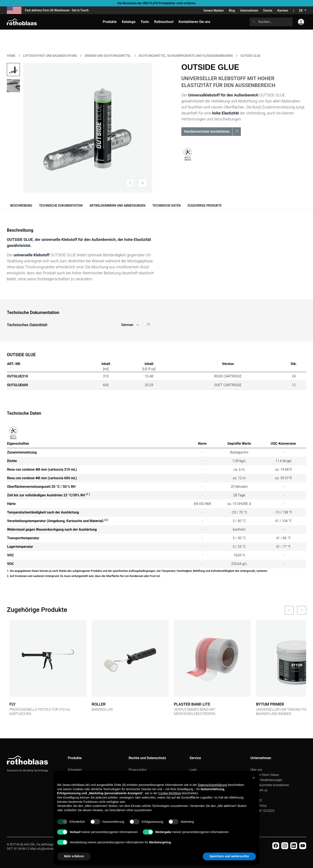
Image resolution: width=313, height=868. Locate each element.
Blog (232, 11)
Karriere (283, 11)
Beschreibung (21, 206)
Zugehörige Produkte (205, 206)
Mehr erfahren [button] (74, 856)
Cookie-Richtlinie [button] (170, 793)
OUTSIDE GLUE (250, 56)
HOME (11, 56)
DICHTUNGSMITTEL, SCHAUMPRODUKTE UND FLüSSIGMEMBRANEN (186, 56)
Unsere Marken (214, 11)
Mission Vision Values (265, 775)
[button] (254, 778)
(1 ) (88, 494)
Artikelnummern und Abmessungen (118, 206)
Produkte (110, 22)
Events (268, 11)
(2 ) (106, 520)
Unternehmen (249, 11)
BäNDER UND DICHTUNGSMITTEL (108, 56)
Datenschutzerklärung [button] (212, 785)
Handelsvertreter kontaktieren (270, 785)
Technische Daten (166, 206)
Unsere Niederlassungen (266, 780)
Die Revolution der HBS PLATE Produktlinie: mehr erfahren (156, 3)
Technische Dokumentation (61, 206)
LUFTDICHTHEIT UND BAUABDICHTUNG (50, 56)
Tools (145, 22)
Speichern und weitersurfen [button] (229, 856)
